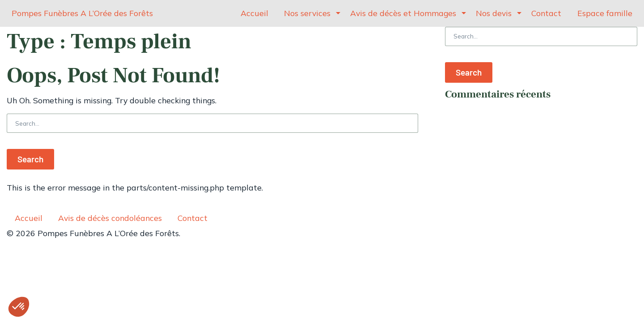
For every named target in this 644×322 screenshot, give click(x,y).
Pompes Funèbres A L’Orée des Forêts (82, 13)
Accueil (254, 13)
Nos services (307, 13)
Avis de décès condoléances (110, 218)
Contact (546, 13)
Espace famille (605, 13)
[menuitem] (255, 13)
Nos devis (494, 13)
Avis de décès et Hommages (403, 13)
